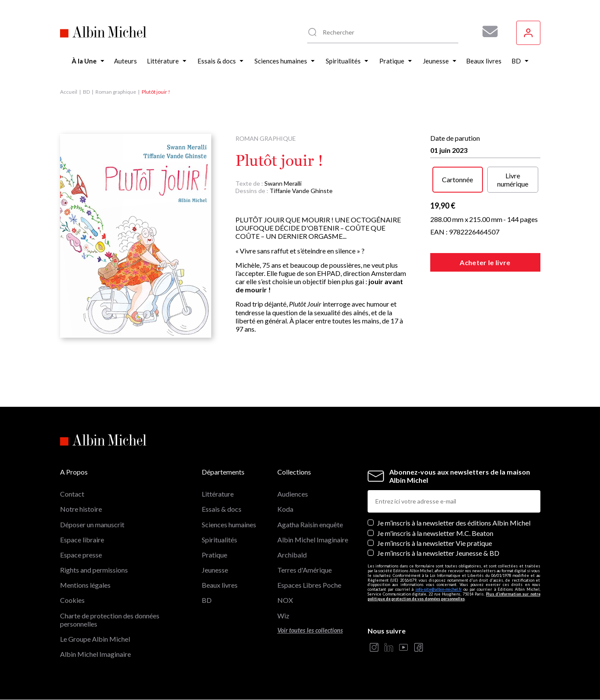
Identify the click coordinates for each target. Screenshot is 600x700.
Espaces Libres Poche (309, 585)
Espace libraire (82, 540)
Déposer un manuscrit (92, 524)
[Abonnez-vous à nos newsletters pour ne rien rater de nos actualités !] (487, 32)
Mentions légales (85, 585)
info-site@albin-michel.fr (439, 589)
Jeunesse (215, 570)
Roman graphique (116, 92)
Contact (72, 494)
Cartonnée (457, 179)
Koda (285, 509)
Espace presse (81, 555)
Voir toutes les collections (310, 630)
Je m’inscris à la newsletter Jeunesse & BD (438, 553)
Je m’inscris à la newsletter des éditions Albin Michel (454, 523)
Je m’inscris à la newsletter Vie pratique (435, 543)
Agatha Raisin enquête (310, 524)
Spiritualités (219, 540)
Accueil (69, 92)
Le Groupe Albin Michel (95, 639)
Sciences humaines (229, 524)
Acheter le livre (485, 262)
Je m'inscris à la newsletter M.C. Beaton (435, 533)
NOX (285, 600)
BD (86, 92)
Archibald (292, 555)
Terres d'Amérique (305, 570)
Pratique (214, 555)
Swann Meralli (283, 183)
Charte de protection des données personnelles (110, 620)
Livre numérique (513, 180)
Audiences (293, 494)
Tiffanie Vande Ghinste (301, 191)
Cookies (72, 600)
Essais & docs (222, 509)
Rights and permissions (94, 570)
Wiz (283, 616)
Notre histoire (81, 509)
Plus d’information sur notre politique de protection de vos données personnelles (454, 596)
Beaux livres (220, 585)
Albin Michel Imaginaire (95, 654)
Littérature (218, 494)
